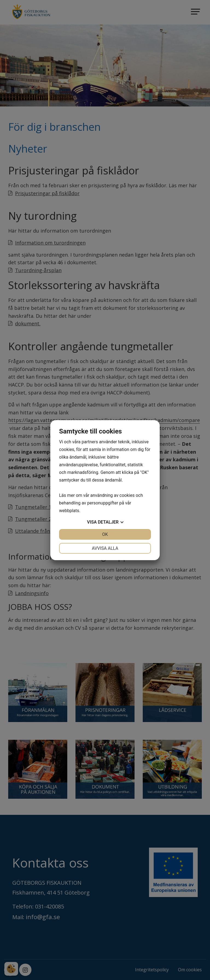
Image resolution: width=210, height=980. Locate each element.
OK (105, 534)
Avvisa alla (105, 548)
